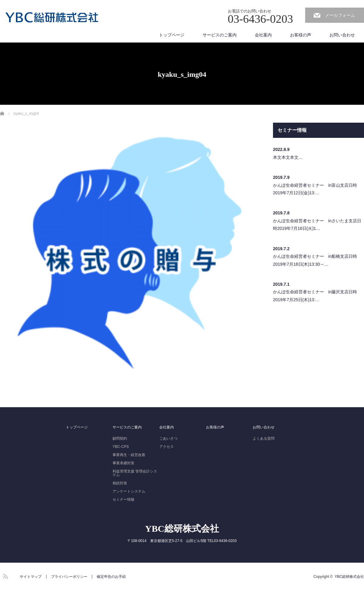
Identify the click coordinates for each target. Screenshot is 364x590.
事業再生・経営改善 (129, 455)
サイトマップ (31, 577)
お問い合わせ (342, 35)
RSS (5, 575)
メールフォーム (340, 15)
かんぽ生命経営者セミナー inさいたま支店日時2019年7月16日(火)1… (317, 225)
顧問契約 (120, 438)
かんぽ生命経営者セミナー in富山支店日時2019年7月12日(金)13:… (315, 189)
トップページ (172, 35)
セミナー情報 (123, 500)
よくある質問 (264, 438)
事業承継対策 (123, 463)
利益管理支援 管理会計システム (135, 473)
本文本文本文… (288, 157)
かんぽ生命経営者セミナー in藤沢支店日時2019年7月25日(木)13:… (315, 296)
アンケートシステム (129, 491)
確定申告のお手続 (111, 577)
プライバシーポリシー (69, 577)
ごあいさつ (168, 438)
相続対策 (120, 483)
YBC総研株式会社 (182, 529)
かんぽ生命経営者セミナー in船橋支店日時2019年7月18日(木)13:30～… (315, 260)
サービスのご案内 (220, 35)
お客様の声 (301, 35)
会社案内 (263, 35)
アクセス (167, 447)
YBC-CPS (121, 447)
